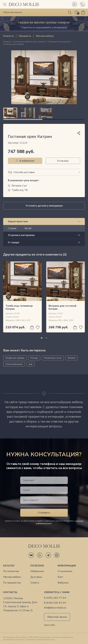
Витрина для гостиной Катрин (62, 307)
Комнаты (8, 36)
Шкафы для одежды (15, 358)
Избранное (37, 571)
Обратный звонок (57, 617)
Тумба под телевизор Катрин (19, 307)
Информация (67, 566)
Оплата (35, 583)
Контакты (10, 592)
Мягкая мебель (45, 36)
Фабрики (63, 583)
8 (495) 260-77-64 (55, 598)
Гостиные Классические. (59, 42)
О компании (65, 571)
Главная (7, 42)
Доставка (36, 577)
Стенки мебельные (14, 364)
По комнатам (11, 571)
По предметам (12, 583)
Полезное (37, 566)
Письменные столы (53, 358)
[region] (44, 113)
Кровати (72, 358)
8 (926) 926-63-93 (55, 603)
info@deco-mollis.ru (55, 608)
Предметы (25, 36)
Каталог (9, 566)
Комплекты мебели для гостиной (29, 42)
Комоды (34, 358)
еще (31, 364)
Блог (60, 577)
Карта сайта (50, 625)
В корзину (63, 161)
